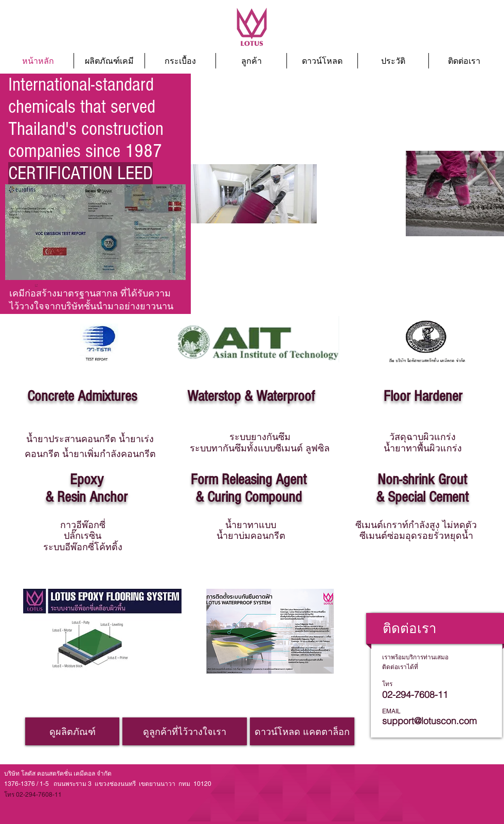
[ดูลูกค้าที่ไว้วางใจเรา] (185, 731)
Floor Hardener (423, 396)
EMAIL (391, 711)
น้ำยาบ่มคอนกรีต (251, 536)
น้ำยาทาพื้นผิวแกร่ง (423, 448)
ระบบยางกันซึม (260, 437)
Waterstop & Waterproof (251, 396)
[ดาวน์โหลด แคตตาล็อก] (302, 731)
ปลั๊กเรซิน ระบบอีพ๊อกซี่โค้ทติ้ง (83, 541)
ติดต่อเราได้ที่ (400, 667)
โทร (387, 684)
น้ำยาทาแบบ (251, 525)
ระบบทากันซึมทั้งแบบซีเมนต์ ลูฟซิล (260, 448)
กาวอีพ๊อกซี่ (83, 525)
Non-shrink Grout (422, 480)
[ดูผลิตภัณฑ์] (72, 731)
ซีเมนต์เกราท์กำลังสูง (416, 525)
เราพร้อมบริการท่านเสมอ (415, 657)
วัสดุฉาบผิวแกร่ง (422, 437)
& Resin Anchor (86, 497)
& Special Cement (422, 497)
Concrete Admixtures (82, 396)
